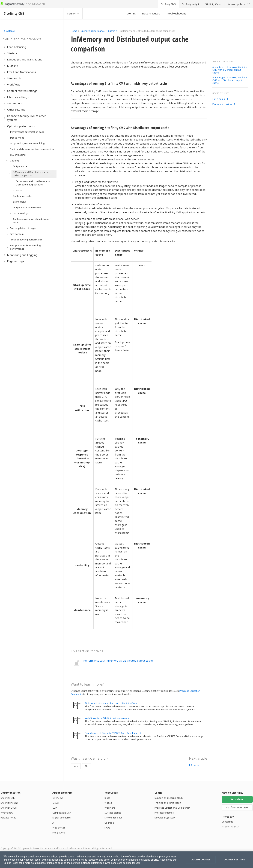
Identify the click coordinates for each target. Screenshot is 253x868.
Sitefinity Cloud (9, 808)
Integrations (59, 833)
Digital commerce (62, 818)
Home (74, 31)
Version (73, 13)
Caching (112, 31)
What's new (7, 813)
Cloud (56, 803)
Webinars (110, 808)
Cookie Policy (11, 863)
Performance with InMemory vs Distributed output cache (118, 661)
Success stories (113, 813)
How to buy (228, 817)
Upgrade (109, 823)
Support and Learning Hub (169, 798)
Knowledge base (114, 818)
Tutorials (130, 13)
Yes (76, 766)
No (87, 766)
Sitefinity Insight (9, 803)
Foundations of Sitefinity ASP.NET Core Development (113, 733)
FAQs (107, 828)
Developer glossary (165, 818)
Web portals (59, 828)
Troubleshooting (176, 13)
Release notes (8, 818)
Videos (108, 803)
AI (53, 823)
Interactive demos (164, 813)
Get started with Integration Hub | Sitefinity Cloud (111, 703)
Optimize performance (93, 31)
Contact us (227, 822)
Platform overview (224, 104)
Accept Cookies (201, 860)
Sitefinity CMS (8, 798)
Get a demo (220, 99)
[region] (126, 860)
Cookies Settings (235, 860)
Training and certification (168, 803)
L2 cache (194, 765)
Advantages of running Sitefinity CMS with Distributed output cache (230, 80)
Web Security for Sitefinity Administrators (107, 718)
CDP (55, 808)
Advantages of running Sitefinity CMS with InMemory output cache (230, 70)
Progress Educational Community (172, 808)
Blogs (107, 798)
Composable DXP (62, 813)
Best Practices (151, 13)
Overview (58, 798)
